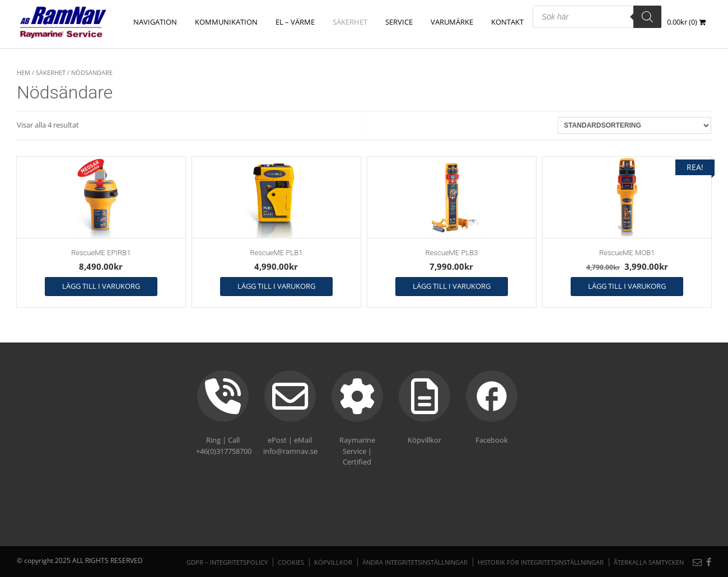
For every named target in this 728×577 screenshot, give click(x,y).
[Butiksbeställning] (634, 125)
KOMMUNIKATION (226, 22)
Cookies (291, 562)
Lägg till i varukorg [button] (101, 286)
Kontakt (507, 22)
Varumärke (452, 22)
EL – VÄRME (295, 22)
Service (399, 22)
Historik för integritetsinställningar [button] (541, 562)
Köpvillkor (333, 562)
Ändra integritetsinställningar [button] (415, 562)
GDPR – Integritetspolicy (227, 562)
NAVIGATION (155, 22)
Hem (24, 72)
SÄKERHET (350, 22)
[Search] (647, 17)
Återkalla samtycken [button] (649, 562)
